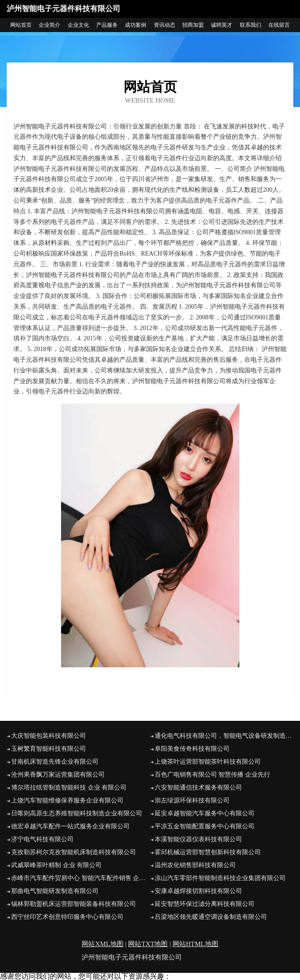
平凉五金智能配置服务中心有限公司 (205, 826)
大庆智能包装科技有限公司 (49, 736)
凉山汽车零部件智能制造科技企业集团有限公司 (220, 878)
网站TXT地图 (148, 944)
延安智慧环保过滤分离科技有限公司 (205, 904)
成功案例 (136, 25)
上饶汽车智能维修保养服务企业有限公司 (67, 800)
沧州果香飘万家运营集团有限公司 (58, 775)
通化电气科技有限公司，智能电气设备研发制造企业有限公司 (224, 736)
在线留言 (279, 25)
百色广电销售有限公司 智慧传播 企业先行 (212, 775)
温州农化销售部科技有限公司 (195, 865)
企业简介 (49, 25)
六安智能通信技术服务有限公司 (198, 788)
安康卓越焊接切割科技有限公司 (198, 891)
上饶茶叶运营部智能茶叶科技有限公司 (208, 762)
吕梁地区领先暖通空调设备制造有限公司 (211, 917)
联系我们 (251, 25)
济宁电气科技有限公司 (42, 839)
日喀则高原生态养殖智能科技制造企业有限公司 (77, 813)
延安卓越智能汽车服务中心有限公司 (205, 813)
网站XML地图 (102, 944)
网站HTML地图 (195, 944)
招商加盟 (193, 25)
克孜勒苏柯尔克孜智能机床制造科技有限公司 (74, 852)
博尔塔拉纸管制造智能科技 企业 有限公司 (69, 788)
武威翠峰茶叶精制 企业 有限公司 (56, 865)
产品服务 (107, 25)
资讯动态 (164, 25)
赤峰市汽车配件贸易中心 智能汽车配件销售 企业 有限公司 (81, 878)
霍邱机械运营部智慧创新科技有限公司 (208, 852)
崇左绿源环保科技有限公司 (192, 800)
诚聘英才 (222, 25)
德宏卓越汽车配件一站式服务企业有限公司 (70, 826)
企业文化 (78, 25)
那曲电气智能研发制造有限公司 (55, 891)
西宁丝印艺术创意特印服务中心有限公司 (67, 917)
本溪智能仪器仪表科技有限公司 (198, 839)
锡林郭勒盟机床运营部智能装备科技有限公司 (74, 904)
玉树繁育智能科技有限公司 (49, 749)
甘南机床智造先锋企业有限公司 (55, 762)
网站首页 (21, 25)
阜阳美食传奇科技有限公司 (192, 749)
